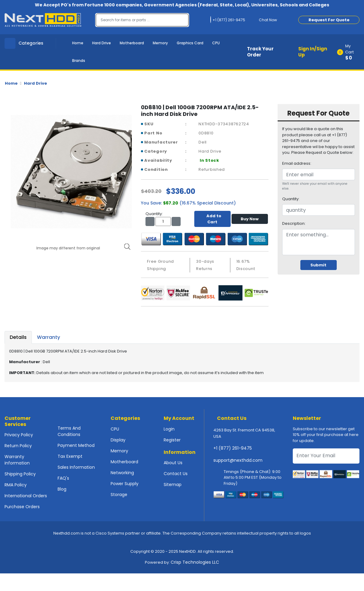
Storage (119, 495)
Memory (160, 43)
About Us (173, 463)
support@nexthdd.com (238, 460)
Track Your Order (260, 52)
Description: (294, 223)
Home (78, 43)
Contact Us (176, 474)
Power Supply (125, 484)
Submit (318, 265)
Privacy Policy (19, 435)
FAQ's (63, 478)
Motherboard (132, 43)
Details (18, 337)
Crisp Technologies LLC (195, 562)
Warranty (48, 337)
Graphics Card (190, 43)
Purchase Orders (22, 507)
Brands (79, 61)
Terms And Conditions (69, 431)
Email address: (297, 163)
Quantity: (291, 199)
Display (118, 440)
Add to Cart (212, 219)
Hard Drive (102, 43)
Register (172, 440)
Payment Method (76, 445)
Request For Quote (329, 20)
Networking (122, 473)
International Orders (26, 496)
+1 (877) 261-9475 (233, 448)
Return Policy (18, 446)
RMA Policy (16, 485)
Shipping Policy (20, 474)
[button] (350, 52)
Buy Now (250, 219)
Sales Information (76, 467)
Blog (62, 489)
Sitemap (173, 485)
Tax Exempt (70, 456)
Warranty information (17, 460)
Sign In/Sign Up (313, 52)
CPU (216, 43)
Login (169, 429)
